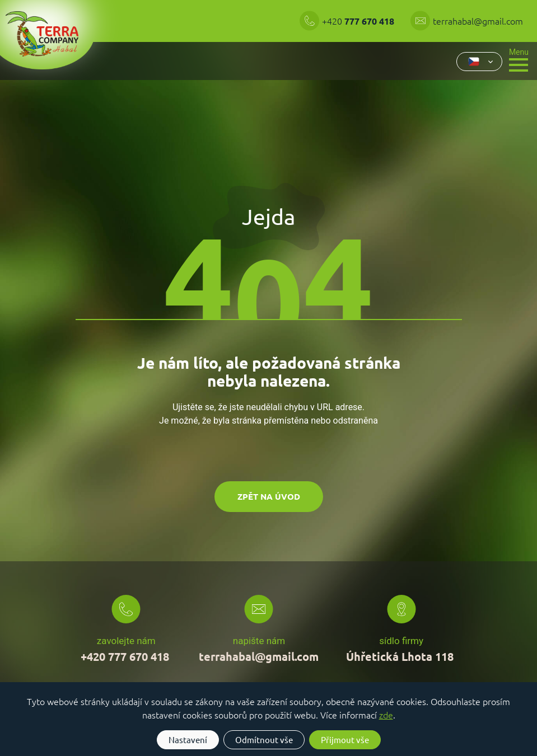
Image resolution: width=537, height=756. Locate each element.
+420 (359, 21)
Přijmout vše (345, 739)
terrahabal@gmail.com (478, 21)
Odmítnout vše (264, 739)
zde (386, 715)
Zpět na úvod (269, 496)
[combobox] (479, 62)
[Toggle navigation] (519, 59)
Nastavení (188, 739)
